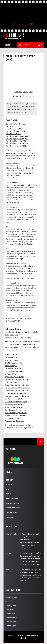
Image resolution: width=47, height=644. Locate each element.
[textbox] (31, 45)
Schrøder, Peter (11, 618)
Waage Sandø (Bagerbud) (14, 421)
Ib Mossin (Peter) (11, 374)
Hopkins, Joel (11, 622)
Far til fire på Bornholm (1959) (17, 141)
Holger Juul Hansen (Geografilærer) (18, 388)
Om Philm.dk (11, 512)
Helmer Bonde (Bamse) (13, 418)
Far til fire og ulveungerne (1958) (18, 139)
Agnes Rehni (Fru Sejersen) (15, 377)
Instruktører (12, 503)
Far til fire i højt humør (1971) (16, 146)
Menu (9, 45)
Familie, (26, 332)
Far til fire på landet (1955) (15, 131)
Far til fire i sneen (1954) (15, 129)
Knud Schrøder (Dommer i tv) (15, 410)
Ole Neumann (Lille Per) (13, 368)
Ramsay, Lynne (11, 598)
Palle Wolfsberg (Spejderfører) (16, 413)
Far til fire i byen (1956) (14, 134)
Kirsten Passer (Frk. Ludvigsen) (16, 393)
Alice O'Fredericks (16, 342)
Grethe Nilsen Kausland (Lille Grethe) (18, 385)
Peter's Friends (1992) (24, 24)
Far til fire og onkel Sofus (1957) (18, 136)
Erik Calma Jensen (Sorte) (14, 399)
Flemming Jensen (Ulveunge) (15, 415)
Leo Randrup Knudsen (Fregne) (16, 402)
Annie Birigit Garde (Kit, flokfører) (17, 396)
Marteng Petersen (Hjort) (14, 404)
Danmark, (12, 332)
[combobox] (30, 45)
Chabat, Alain (11, 614)
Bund (8, 494)
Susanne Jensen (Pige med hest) (17, 380)
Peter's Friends (11, 534)
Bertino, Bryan (11, 626)
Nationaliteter (13, 508)
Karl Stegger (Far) (11, 357)
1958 (7, 332)
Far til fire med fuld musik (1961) (18, 144)
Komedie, (20, 332)
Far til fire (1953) (12, 126)
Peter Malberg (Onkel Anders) (15, 371)
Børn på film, (34, 332)
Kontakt (10, 517)
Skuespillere (12, 499)
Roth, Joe (9, 602)
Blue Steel (10, 570)
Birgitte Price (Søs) (11, 360)
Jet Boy (9, 553)
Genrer (10, 480)
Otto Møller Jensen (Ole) (14, 363)
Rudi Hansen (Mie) (11, 366)
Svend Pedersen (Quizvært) (15, 407)
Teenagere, (14, 335)
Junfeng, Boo (11, 606)
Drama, (7, 335)
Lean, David (10, 610)
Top (8, 489)
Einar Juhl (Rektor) (11, 382)
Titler (9, 485)
